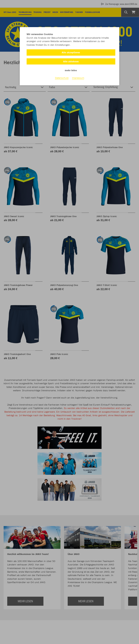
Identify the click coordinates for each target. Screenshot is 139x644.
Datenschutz (62, 78)
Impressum (78, 78)
